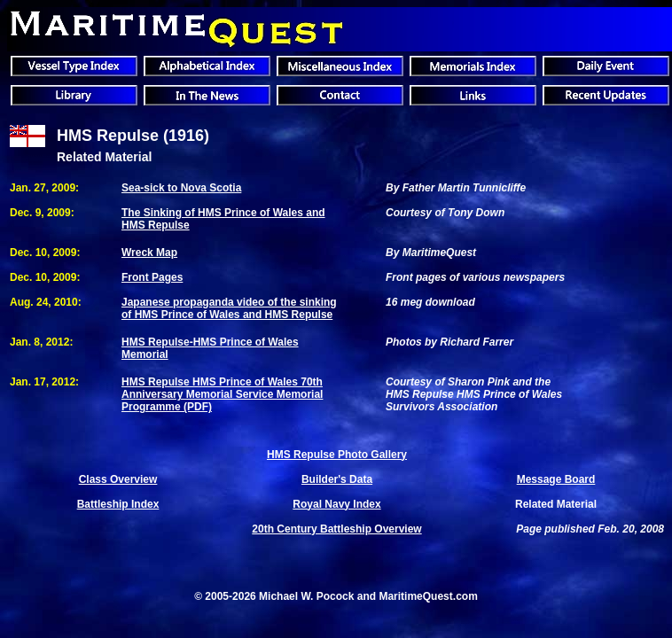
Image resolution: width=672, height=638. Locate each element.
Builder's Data (337, 479)
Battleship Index (118, 504)
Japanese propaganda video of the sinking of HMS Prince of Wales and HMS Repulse (229, 308)
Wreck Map (149, 253)
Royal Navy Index (336, 504)
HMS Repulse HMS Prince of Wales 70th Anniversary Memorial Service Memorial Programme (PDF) (222, 394)
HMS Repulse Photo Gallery (337, 455)
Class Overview (118, 479)
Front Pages (152, 277)
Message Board (556, 479)
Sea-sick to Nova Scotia (181, 188)
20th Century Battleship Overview (336, 529)
